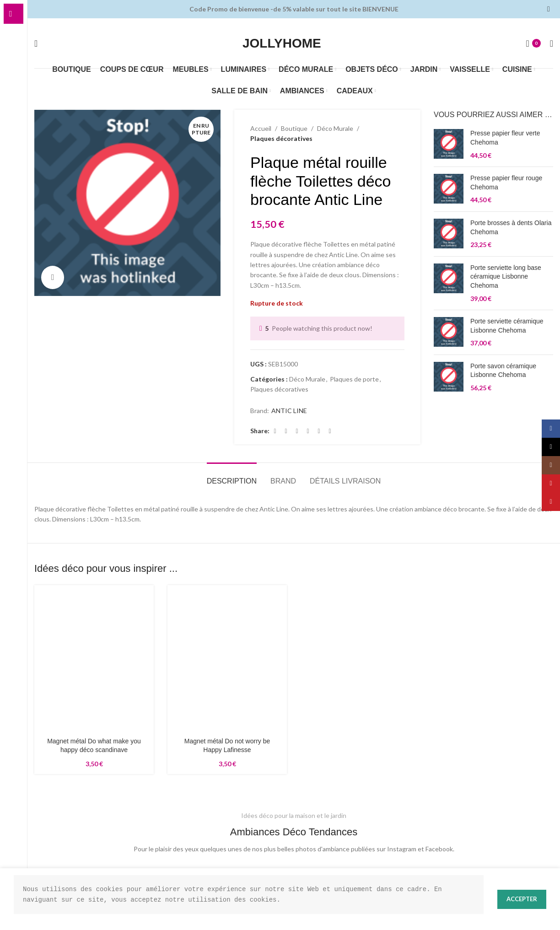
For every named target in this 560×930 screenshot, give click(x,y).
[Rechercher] (36, 43)
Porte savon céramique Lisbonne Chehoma (503, 371)
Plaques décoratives (281, 139)
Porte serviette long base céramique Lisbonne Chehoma (506, 277)
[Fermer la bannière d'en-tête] (549, 9)
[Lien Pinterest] (308, 431)
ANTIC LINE (289, 411)
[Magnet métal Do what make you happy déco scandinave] (94, 632)
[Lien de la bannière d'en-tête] (280, 9)
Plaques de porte (355, 379)
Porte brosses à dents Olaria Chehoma (511, 227)
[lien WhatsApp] (330, 431)
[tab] (232, 476)
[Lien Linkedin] (319, 431)
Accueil (261, 129)
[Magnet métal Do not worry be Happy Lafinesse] (227, 662)
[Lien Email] (297, 431)
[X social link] (286, 431)
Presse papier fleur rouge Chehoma (506, 183)
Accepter (521, 899)
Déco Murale (332, 129)
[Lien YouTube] (551, 484)
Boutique (293, 129)
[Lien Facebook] (275, 431)
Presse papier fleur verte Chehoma (505, 138)
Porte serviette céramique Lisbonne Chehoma (507, 326)
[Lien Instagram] (551, 465)
